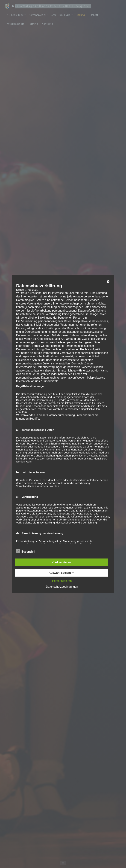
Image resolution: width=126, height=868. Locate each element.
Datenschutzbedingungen (62, 587)
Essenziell (26, 551)
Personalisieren (62, 581)
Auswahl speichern (61, 573)
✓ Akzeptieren (61, 562)
